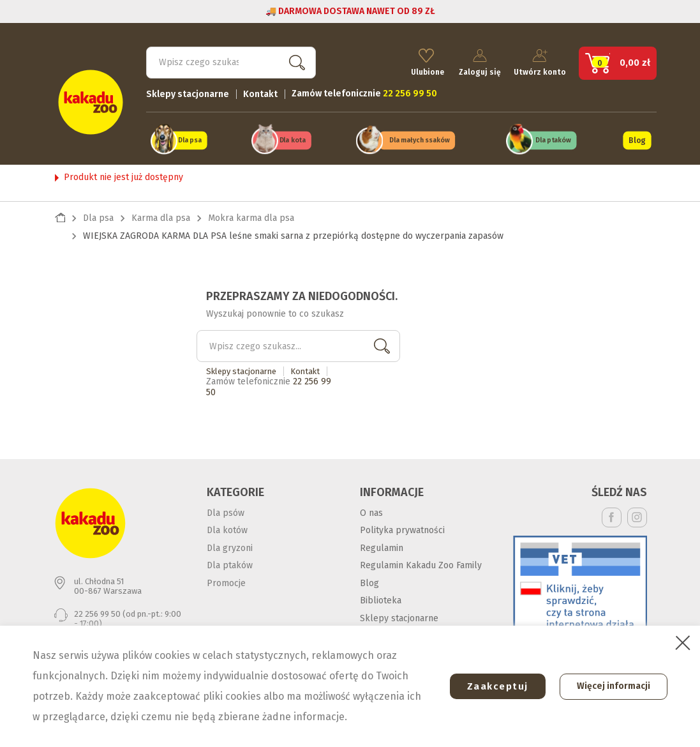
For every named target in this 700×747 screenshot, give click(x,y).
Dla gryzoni (230, 546)
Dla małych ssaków (420, 140)
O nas (371, 511)
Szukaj (295, 61)
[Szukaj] (231, 61)
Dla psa (189, 140)
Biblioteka (381, 599)
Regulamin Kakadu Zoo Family (421, 564)
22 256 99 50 (97, 613)
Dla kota (293, 140)
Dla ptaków (553, 140)
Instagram (637, 516)
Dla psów (226, 511)
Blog (637, 139)
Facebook (612, 516)
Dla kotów (227, 529)
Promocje (226, 581)
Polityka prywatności (402, 529)
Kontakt (260, 93)
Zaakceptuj (494, 686)
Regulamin (382, 546)
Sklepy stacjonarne (188, 93)
